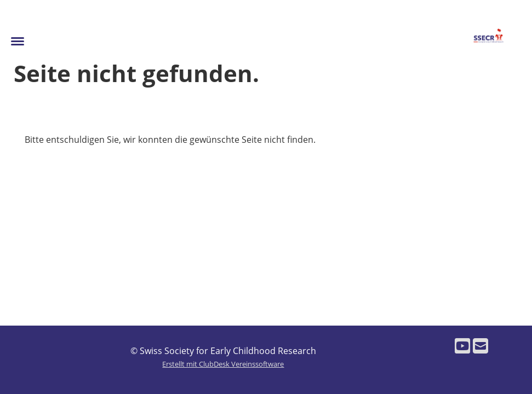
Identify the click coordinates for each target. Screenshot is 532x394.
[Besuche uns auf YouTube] (462, 346)
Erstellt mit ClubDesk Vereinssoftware (223, 364)
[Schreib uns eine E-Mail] (480, 346)
